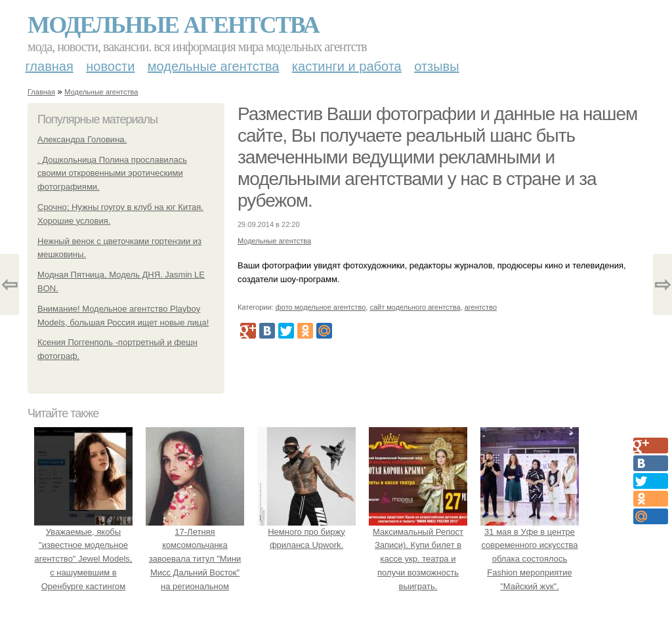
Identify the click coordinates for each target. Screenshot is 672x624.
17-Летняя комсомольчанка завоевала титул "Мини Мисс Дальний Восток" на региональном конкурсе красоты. (195, 559)
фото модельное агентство (321, 307)
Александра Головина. (82, 139)
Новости (110, 66)
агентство (481, 307)
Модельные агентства (173, 25)
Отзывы (436, 66)
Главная (50, 66)
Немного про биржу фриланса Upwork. (306, 532)
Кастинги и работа (347, 66)
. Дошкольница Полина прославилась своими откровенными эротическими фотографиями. (112, 174)
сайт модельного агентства (415, 307)
